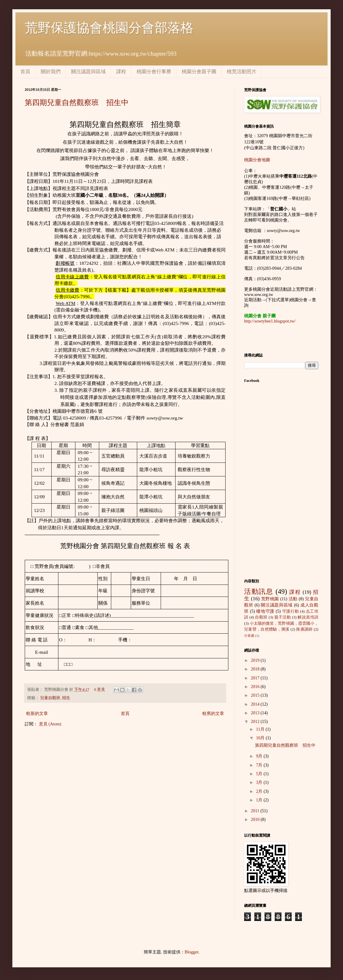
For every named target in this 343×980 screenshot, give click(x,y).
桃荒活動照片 (242, 72)
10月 (261, 738)
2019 (256, 660)
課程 (121, 72)
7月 (260, 765)
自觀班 (261, 617)
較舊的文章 (213, 714)
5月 (260, 774)
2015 (256, 695)
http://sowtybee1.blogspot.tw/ (270, 321)
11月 (261, 729)
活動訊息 (259, 591)
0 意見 (100, 690)
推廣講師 (304, 629)
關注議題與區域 (88, 72)
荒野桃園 (270, 599)
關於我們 (51, 72)
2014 (256, 704)
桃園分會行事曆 (154, 72)
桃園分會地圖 (257, 160)
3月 (260, 782)
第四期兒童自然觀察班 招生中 (77, 103)
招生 (66, 698)
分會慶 (249, 636)
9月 (260, 756)
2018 (256, 669)
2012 (256, 722)
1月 (260, 800)
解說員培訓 (308, 617)
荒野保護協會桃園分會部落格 (109, 28)
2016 (256, 687)
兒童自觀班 (50, 698)
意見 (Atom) (50, 724)
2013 (256, 713)
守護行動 (291, 611)
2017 (256, 678)
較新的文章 (37, 714)
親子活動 (283, 617)
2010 (256, 819)
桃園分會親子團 (199, 72)
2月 (260, 791)
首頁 (25, 72)
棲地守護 (265, 611)
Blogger (192, 952)
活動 (293, 599)
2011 (256, 811)
